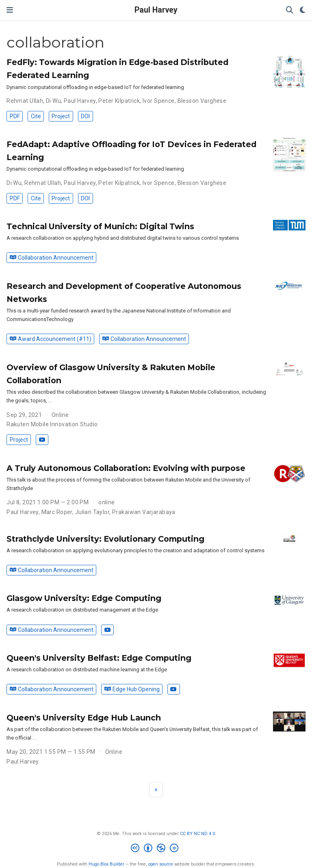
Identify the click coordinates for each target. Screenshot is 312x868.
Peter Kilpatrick (119, 101)
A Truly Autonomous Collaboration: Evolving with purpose (126, 468)
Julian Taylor (92, 512)
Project (61, 116)
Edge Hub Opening (132, 689)
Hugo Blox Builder (106, 864)
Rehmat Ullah (25, 101)
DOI (85, 116)
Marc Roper (57, 512)
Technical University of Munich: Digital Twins (100, 226)
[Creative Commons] (156, 849)
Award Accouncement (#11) (51, 339)
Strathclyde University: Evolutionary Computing (105, 539)
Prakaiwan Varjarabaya (144, 512)
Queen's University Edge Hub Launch (84, 718)
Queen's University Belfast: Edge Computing (99, 658)
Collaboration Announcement (52, 258)
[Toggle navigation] (10, 10)
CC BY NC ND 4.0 (197, 834)
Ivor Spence (159, 101)
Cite (36, 116)
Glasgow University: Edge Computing (84, 598)
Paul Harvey (156, 10)
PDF (15, 116)
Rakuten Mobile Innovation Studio (52, 424)
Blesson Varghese (202, 101)
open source (161, 864)
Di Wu (53, 101)
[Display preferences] (303, 10)
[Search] (290, 10)
